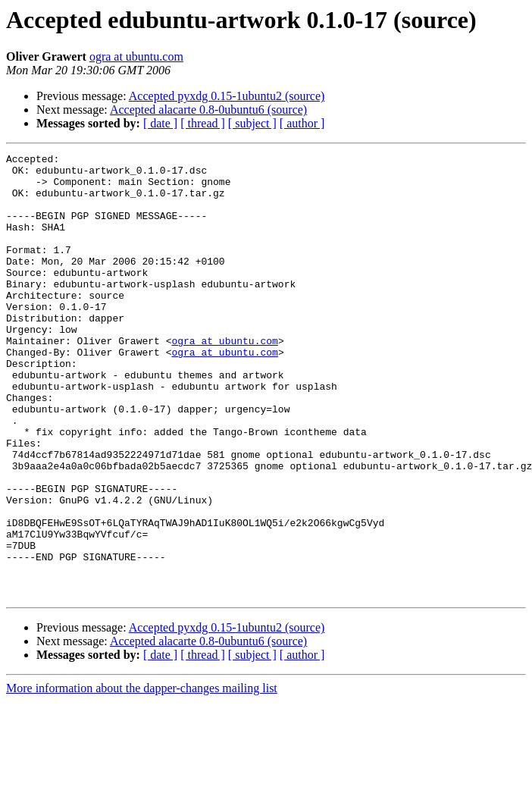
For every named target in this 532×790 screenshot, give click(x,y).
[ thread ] (203, 123)
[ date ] (160, 123)
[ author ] (302, 123)
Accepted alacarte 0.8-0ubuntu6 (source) (208, 110)
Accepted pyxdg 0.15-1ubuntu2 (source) (227, 96)
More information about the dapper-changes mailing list (142, 777)
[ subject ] (252, 123)
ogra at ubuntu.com (136, 56)
